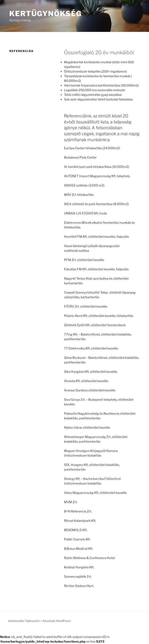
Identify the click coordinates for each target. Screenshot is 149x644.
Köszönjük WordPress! (57, 621)
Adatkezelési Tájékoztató (24, 621)
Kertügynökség (45, 14)
